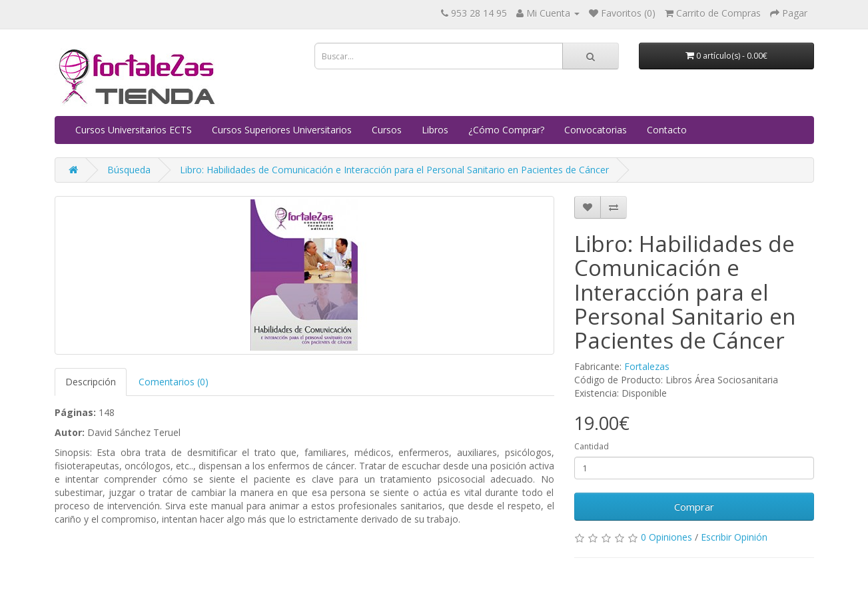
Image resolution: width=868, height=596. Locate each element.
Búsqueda (129, 170)
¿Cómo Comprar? (506, 130)
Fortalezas (647, 366)
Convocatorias (596, 130)
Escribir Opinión (734, 537)
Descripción (91, 382)
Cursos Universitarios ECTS (134, 130)
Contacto (667, 130)
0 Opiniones (666, 537)
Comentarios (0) (174, 382)
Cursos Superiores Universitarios (282, 130)
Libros (435, 130)
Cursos (387, 130)
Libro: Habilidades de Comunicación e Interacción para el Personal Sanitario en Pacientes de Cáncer (394, 170)
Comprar (694, 507)
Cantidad (592, 446)
